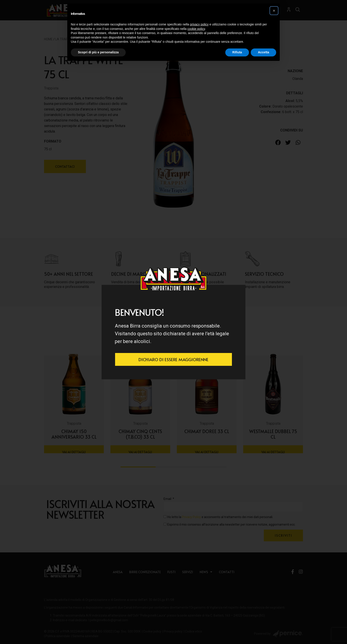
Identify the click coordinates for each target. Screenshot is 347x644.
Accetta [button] (263, 52)
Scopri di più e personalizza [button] (98, 52)
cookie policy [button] (196, 29)
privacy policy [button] (199, 24)
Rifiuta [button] (237, 52)
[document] (173, 322)
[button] (274, 11)
